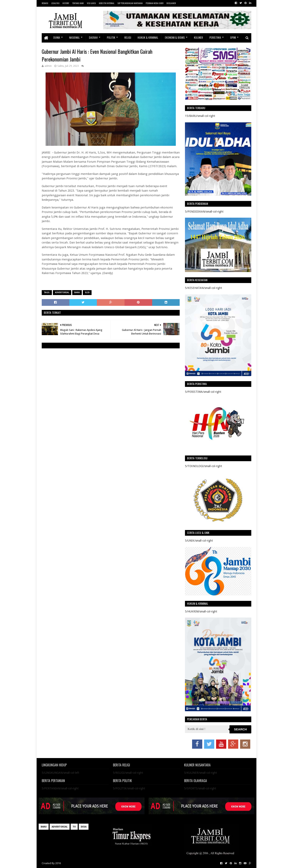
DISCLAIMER (171, 3)
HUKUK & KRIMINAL (148, 37)
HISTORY (66, 3)
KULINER (198, 37)
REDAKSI (45, 3)
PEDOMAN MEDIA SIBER (155, 3)
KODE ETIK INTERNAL (107, 3)
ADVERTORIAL (62, 292)
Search (240, 729)
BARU (77, 292)
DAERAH (93, 37)
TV (74, 827)
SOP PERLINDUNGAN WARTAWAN (130, 3)
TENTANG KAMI (78, 3)
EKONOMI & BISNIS (175, 37)
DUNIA (57, 37)
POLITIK (111, 37)
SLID (87, 292)
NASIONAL (74, 37)
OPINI (233, 37)
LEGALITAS (55, 3)
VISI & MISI (91, 3)
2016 (58, 863)
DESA (84, 827)
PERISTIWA (215, 37)
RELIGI (128, 37)
